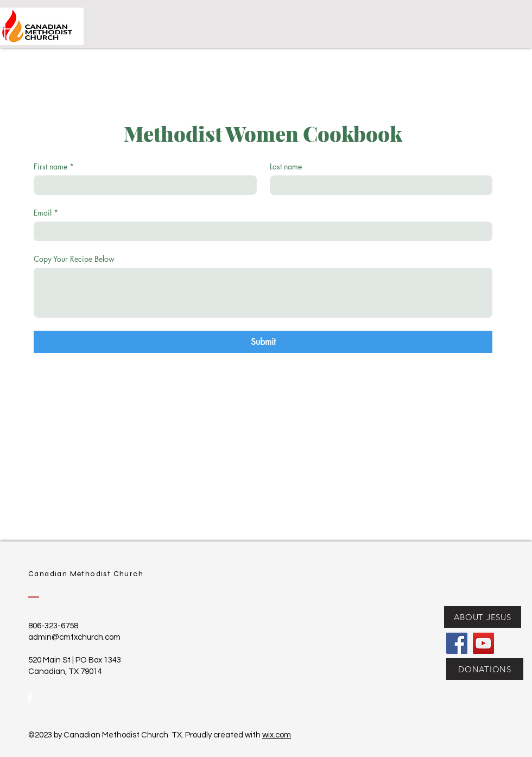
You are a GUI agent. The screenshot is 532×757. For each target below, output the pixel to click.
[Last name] (378, 185)
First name (54, 166)
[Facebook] (457, 643)
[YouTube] (483, 643)
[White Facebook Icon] (30, 698)
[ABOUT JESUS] (483, 617)
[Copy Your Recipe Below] (263, 293)
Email (46, 213)
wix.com (277, 735)
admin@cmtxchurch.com (74, 637)
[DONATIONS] (485, 669)
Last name (286, 166)
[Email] (260, 231)
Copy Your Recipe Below (74, 259)
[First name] (142, 185)
